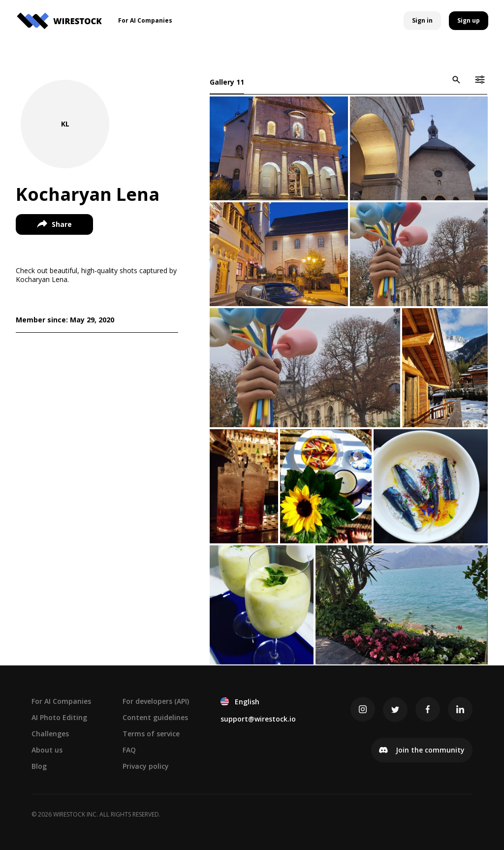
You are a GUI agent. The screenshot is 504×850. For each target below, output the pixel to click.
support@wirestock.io (258, 719)
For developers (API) (156, 701)
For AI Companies (61, 701)
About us (47, 750)
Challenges (50, 734)
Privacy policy (146, 766)
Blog (39, 766)
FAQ (129, 750)
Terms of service (151, 734)
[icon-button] (456, 80)
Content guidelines (155, 717)
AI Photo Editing (59, 717)
